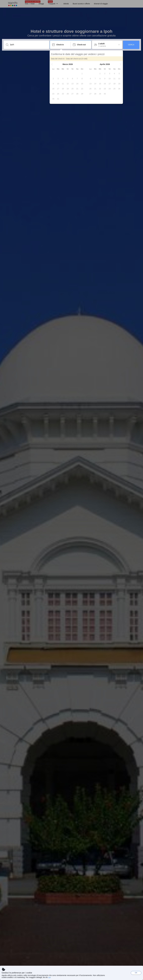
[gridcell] (82, 73)
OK (136, 973)
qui (50, 977)
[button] (52, 64)
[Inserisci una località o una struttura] (28, 45)
